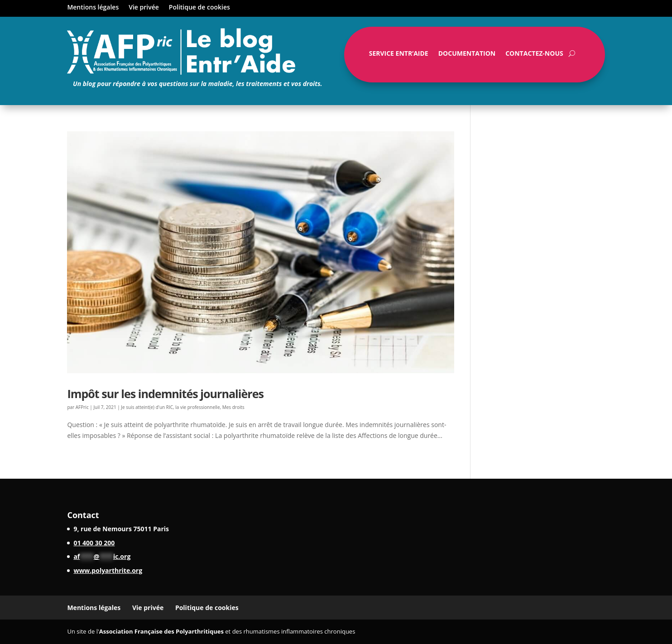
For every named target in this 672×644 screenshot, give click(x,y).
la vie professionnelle (197, 407)
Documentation (467, 55)
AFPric (82, 407)
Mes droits (233, 407)
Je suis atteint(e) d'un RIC (147, 407)
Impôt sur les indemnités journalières (165, 394)
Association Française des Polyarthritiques (161, 631)
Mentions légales (93, 8)
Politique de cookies (199, 8)
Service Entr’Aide (399, 55)
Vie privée (144, 8)
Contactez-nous (534, 55)
